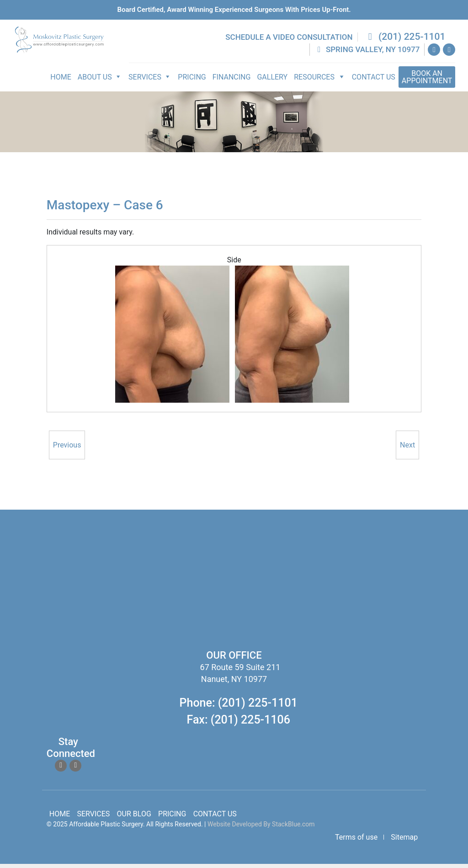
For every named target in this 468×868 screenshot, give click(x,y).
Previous (67, 449)
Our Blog (134, 818)
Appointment (428, 81)
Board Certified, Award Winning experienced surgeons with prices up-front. (234, 10)
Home (62, 81)
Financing (233, 81)
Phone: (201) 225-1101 (239, 706)
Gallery (274, 81)
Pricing (193, 81)
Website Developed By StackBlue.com (261, 828)
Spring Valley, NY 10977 (368, 53)
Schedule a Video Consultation (290, 41)
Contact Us (375, 81)
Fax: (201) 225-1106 (239, 724)
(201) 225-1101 (406, 41)
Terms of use (356, 841)
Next (407, 449)
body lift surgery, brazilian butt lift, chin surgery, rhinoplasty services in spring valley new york (135, 596)
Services (94, 818)
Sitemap (404, 841)
